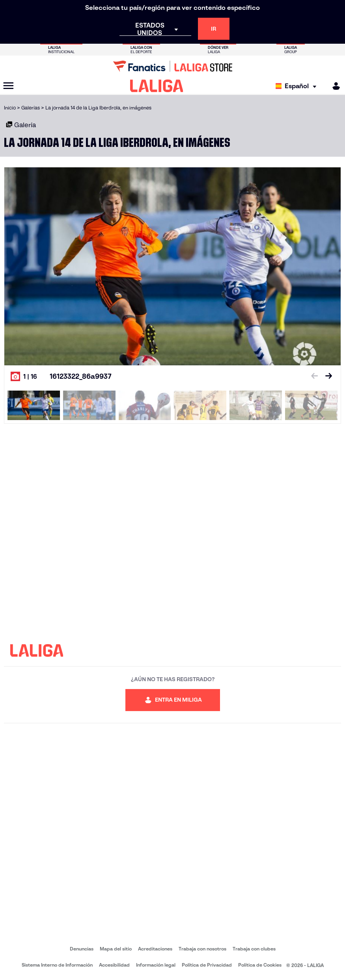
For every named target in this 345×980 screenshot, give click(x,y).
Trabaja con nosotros (202, 949)
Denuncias (82, 949)
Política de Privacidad (207, 965)
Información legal (156, 965)
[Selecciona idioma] (298, 86)
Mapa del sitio (116, 949)
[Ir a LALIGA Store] (172, 66)
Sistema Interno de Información (57, 965)
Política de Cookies (260, 965)
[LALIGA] (157, 86)
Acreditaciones (155, 949)
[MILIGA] (334, 86)
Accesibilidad (114, 965)
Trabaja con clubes (254, 949)
